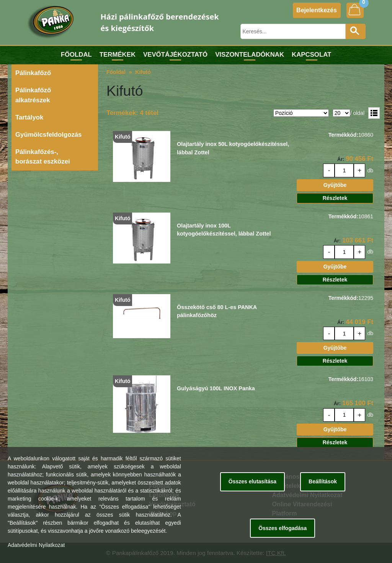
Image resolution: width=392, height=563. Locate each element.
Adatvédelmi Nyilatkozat (36, 545)
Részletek (335, 198)
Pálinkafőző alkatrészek (33, 95)
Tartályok (29, 117)
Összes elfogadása (283, 528)
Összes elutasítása (252, 481)
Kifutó (143, 72)
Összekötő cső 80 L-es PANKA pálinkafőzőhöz (217, 311)
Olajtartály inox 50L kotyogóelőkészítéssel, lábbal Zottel (233, 148)
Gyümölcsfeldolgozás (48, 135)
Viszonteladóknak (250, 55)
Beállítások (323, 481)
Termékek (118, 55)
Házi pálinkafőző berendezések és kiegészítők (160, 22)
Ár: (341, 159)
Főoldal (76, 55)
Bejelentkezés (317, 10)
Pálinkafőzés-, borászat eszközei (43, 157)
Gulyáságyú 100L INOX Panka (216, 388)
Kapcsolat (311, 55)
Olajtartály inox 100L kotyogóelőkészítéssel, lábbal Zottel (224, 230)
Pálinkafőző (33, 73)
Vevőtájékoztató (175, 55)
